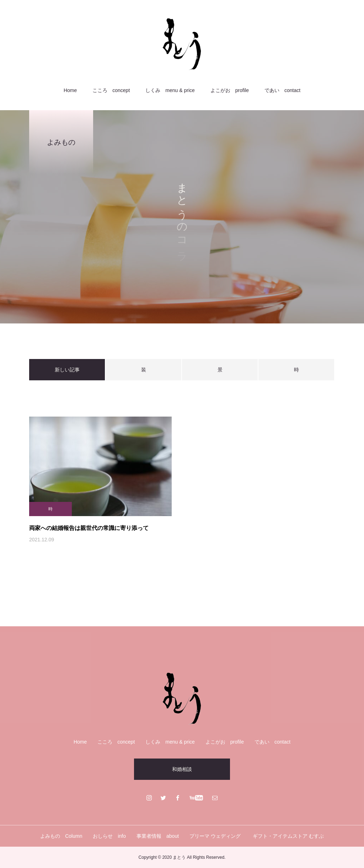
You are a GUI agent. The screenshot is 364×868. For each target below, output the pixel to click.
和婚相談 (182, 769)
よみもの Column (61, 836)
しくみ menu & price (170, 90)
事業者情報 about (158, 836)
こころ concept (111, 90)
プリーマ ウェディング (216, 836)
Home (70, 90)
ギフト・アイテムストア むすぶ (288, 836)
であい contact (282, 90)
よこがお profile (230, 90)
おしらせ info (109, 836)
